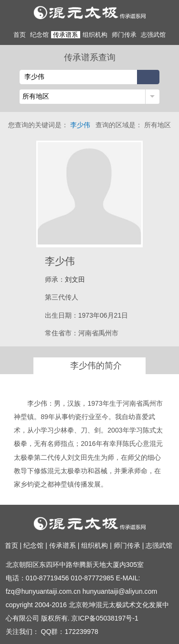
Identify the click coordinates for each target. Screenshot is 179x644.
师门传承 (124, 35)
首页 (20, 35)
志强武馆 (153, 35)
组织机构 (95, 35)
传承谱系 (65, 35)
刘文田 (75, 279)
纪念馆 (39, 35)
